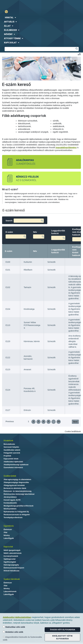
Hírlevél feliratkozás (12, 571)
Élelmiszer (8, 530)
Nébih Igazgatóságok (12, 550)
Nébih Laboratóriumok (13, 553)
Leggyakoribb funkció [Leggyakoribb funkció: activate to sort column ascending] (58, 251)
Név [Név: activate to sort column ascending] (35, 251)
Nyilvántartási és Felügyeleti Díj (16, 512)
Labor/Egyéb (9, 538)
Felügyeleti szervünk (12, 453)
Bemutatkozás (9, 444)
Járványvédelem (10, 497)
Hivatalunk (8, 441)
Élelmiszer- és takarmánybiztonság (18, 491)
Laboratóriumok (10, 591)
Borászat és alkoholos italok (15, 488)
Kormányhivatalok (11, 556)
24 (59, 421)
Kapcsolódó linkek (11, 459)
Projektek (7, 456)
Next (75, 422)
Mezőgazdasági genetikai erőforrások (18, 506)
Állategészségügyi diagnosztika (16, 482)
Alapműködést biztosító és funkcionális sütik (22, 638)
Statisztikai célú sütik (14, 627)
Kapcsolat (8, 547)
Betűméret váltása (79, 54)
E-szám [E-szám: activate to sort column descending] (9, 251)
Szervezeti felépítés (11, 447)
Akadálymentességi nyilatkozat (16, 465)
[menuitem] (41, 18)
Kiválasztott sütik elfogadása (62, 637)
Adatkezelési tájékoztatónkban (17, 617)
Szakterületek (10, 476)
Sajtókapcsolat (10, 559)
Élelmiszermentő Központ (14, 568)
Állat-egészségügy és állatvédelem (17, 480)
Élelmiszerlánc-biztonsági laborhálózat (19, 494)
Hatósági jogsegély (11, 565)
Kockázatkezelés (10, 503)
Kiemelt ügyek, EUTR (12, 500)
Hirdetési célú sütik (13, 632)
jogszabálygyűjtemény (66, 147)
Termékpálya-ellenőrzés (13, 518)
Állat (5, 532)
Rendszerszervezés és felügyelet (17, 515)
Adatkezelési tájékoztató (13, 462)
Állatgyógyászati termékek (14, 485)
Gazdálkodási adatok (12, 450)
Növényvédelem (10, 509)
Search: (25, 221)
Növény (7, 535)
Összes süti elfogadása (62, 630)
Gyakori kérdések (12, 579)
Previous (10, 421)
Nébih (21, 4)
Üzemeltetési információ (13, 468)
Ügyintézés (9, 526)
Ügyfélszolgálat (10, 562)
